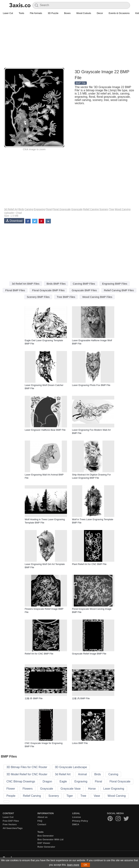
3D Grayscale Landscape (71, 767)
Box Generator (45, 836)
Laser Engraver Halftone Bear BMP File (45, 430)
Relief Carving (91, 209)
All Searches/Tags (13, 828)
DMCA (76, 824)
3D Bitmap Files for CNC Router (27, 767)
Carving (29, 209)
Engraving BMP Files (115, 284)
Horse (92, 789)
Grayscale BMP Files (84, 290)
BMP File (81, 83)
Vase (97, 796)
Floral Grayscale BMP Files (48, 290)
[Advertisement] (69, 42)
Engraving (39, 209)
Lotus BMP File (80, 743)
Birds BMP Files (56, 284)
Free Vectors (10, 824)
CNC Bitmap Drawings (21, 781)
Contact (42, 824)
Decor (100, 13)
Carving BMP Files (84, 284)
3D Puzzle (53, 13)
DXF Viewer (44, 843)
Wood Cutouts (84, 13)
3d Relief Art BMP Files (26, 284)
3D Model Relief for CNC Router (27, 774)
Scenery (104, 209)
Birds (21, 209)
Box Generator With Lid (50, 839)
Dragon (47, 781)
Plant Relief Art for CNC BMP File (89, 564)
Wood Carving (123, 209)
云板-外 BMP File (34, 698)
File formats (36, 13)
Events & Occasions (119, 13)
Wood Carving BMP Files (97, 297)
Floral (49, 209)
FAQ (40, 821)
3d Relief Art (11, 209)
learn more (73, 865)
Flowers (28, 789)
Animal (82, 774)
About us (42, 817)
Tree (112, 209)
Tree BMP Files (66, 297)
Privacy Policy (80, 821)
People (11, 796)
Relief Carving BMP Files (119, 290)
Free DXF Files (11, 821)
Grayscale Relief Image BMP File (89, 654)
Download (14, 221)
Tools (21, 13)
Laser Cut (8, 13)
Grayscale (77, 209)
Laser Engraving (114, 789)
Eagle (63, 781)
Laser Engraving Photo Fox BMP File (91, 385)
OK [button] (85, 865)
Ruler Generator (46, 847)
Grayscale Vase (71, 789)
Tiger (70, 796)
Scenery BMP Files (38, 297)
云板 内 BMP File (81, 698)
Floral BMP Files (15, 290)
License (76, 817)
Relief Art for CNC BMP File (39, 654)
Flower (11, 789)
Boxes (67, 13)
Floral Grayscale (61, 209)
